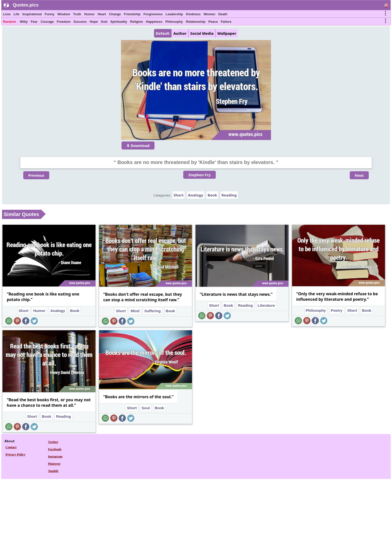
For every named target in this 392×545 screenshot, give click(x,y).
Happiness (154, 22)
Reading (229, 195)
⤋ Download (138, 145)
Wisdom (64, 14)
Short (179, 195)
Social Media (202, 33)
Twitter (53, 442)
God (104, 22)
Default (163, 33)
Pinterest (54, 464)
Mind (135, 311)
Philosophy (174, 22)
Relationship (196, 22)
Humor (89, 14)
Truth (77, 14)
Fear (34, 22)
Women (209, 14)
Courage (47, 22)
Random (9, 22)
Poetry (337, 310)
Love (7, 14)
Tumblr (53, 471)
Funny (50, 14)
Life (16, 14)
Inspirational (32, 14)
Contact (11, 447)
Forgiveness (153, 14)
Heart (102, 14)
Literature (266, 305)
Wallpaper (227, 33)
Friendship (132, 14)
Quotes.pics (26, 5)
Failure (226, 22)
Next (359, 175)
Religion (136, 22)
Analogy (196, 195)
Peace (213, 22)
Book (212, 195)
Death (223, 14)
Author (180, 33)
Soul (146, 408)
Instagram (55, 456)
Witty (24, 22)
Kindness (193, 14)
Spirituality (119, 22)
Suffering (152, 311)
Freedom (64, 22)
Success (80, 22)
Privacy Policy (15, 454)
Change (115, 14)
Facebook (55, 449)
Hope (94, 22)
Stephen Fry (199, 175)
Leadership (174, 14)
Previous (36, 175)
